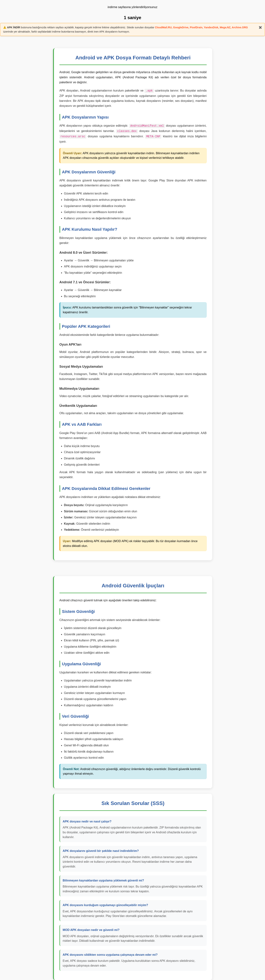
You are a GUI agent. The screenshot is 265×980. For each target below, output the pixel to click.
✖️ (260, 27)
